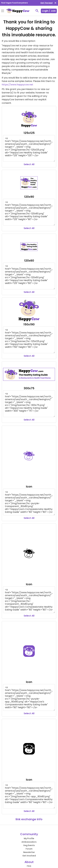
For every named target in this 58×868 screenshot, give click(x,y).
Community (29, 834)
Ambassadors (29, 842)
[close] (55, 3)
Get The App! (47, 3)
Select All (29, 164)
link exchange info (29, 819)
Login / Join (49, 11)
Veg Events (29, 845)
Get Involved (29, 856)
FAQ (29, 866)
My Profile (29, 838)
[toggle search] (37, 11)
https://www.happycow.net (17, 85)
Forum (29, 849)
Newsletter (29, 852)
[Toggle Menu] (3, 11)
